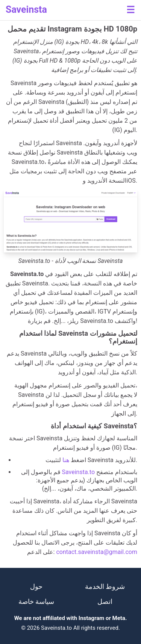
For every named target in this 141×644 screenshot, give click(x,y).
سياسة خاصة (36, 601)
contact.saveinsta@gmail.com (97, 552)
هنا (66, 460)
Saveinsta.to (79, 472)
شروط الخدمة (105, 586)
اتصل (105, 601)
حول (36, 586)
